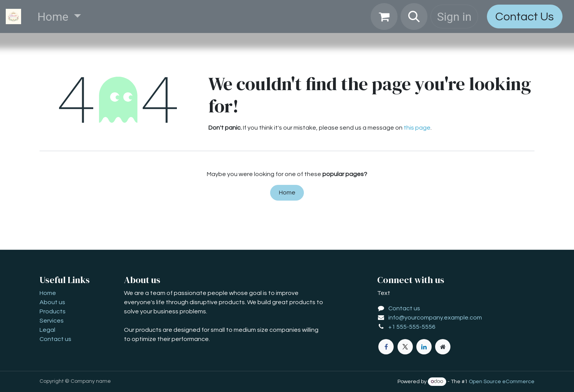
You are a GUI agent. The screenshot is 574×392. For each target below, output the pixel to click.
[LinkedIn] (424, 347)
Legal (47, 330)
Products (53, 311)
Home (287, 193)
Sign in (454, 17)
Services (52, 321)
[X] (405, 347)
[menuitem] (59, 17)
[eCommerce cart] (384, 16)
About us (52, 302)
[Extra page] (443, 347)
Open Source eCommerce (502, 382)
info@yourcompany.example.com (435, 318)
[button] (414, 16)
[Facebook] (386, 347)
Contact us (55, 339)
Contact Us (525, 17)
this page (417, 128)
